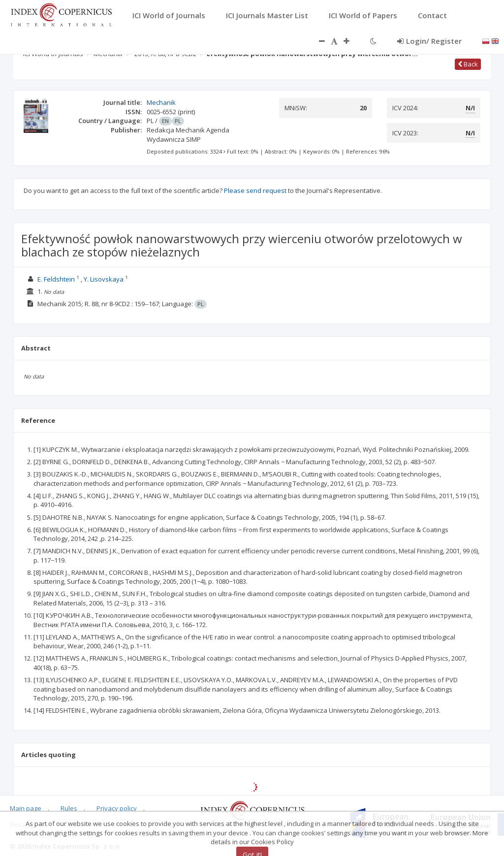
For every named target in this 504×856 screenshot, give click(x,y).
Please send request (255, 190)
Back (468, 64)
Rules (69, 808)
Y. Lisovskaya (104, 279)
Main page (26, 808)
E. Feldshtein (56, 279)
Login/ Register (429, 41)
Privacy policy (117, 808)
